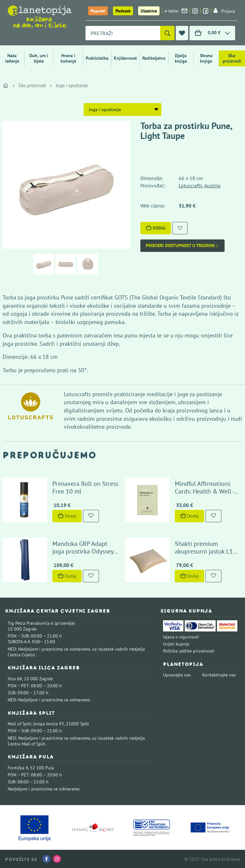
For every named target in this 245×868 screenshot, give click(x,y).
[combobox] (123, 33)
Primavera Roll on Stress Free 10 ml (85, 487)
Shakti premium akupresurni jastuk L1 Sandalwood (204, 551)
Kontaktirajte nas (219, 675)
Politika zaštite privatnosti (189, 651)
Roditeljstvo (154, 58)
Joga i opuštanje (72, 85)
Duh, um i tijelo (39, 58)
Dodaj (156, 228)
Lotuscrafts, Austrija (200, 185)
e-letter (176, 11)
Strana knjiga (206, 58)
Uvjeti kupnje (176, 644)
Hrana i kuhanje (68, 58)
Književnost (125, 58)
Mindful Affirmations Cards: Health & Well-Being (204, 491)
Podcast (123, 11)
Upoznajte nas (177, 675)
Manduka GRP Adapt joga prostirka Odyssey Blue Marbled (83, 551)
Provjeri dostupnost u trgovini (182, 246)
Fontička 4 (18, 768)
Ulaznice (149, 11)
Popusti (98, 11)
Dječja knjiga (181, 58)
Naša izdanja (12, 58)
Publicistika (97, 58)
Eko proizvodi (232, 58)
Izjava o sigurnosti (181, 637)
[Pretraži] (167, 33)
